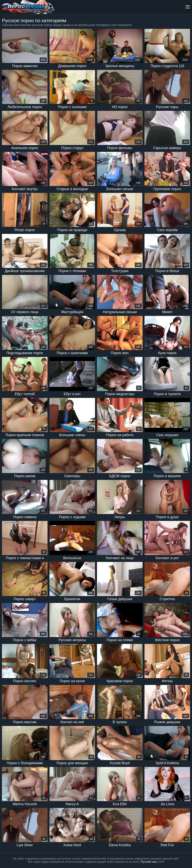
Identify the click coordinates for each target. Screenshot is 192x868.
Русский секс (149, 862)
